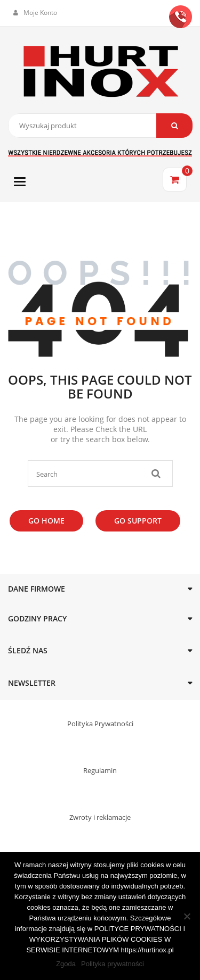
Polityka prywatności (113, 964)
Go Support (138, 521)
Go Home (46, 521)
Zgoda (66, 964)
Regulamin (100, 770)
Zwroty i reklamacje (100, 817)
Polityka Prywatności (100, 724)
